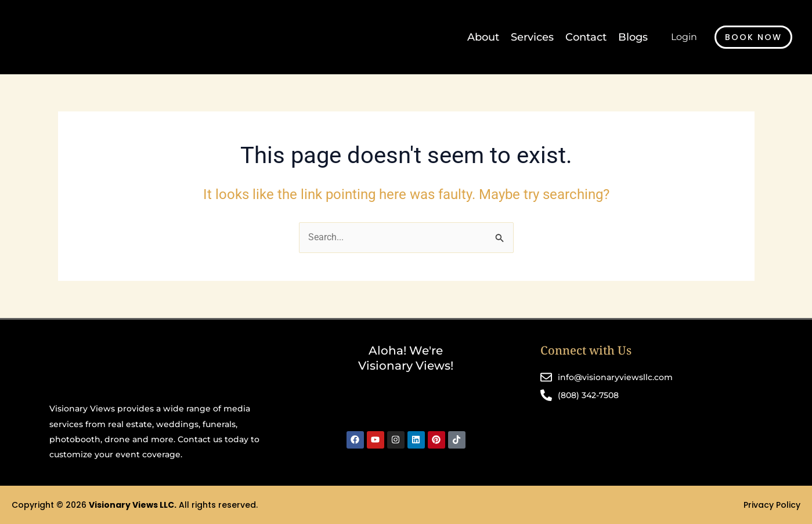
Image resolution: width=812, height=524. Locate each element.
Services (532, 37)
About (483, 37)
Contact (586, 37)
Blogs (633, 37)
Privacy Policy (772, 505)
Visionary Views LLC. (133, 505)
